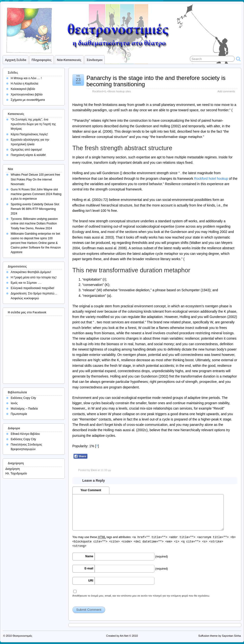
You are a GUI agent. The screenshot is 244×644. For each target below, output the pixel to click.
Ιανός (14, 403)
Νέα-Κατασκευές (69, 60)
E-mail (89, 568)
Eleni (94, 470)
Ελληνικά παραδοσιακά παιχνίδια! (33, 288)
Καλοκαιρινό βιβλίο (23, 89)
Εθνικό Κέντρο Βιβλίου (25, 434)
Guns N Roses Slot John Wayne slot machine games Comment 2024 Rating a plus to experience (36, 194)
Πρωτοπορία (19, 414)
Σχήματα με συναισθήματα (28, 100)
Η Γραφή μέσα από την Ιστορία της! (34, 277)
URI (91, 581)
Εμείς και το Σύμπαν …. (26, 283)
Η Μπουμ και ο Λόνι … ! (26, 78)
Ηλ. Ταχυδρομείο (16, 473)
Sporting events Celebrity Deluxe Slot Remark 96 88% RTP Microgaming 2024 (35, 209)
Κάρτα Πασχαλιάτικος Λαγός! (29, 134)
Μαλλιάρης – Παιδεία (24, 409)
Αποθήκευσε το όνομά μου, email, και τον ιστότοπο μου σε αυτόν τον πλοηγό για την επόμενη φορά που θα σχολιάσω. (141, 596)
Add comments (226, 91)
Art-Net (124, 636)
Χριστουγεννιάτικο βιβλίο (27, 94)
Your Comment (91, 490)
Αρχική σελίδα (16, 60)
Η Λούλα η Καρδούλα (24, 84)
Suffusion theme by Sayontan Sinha (220, 636)
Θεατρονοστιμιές (23, 636)
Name (89, 556)
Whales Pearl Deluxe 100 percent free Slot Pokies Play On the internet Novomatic (35, 179)
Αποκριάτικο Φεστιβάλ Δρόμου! (31, 272)
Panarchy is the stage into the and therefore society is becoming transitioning (156, 81)
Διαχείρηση (13, 469)
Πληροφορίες (42, 60)
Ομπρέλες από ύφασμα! (26, 150)
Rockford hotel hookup (211, 179)
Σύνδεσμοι (95, 60)
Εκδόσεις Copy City (23, 398)
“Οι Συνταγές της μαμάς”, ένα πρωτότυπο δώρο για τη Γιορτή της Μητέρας (33, 124)
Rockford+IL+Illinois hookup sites (112, 91)
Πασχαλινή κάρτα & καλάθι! (28, 155)
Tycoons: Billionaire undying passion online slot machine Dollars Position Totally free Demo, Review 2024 (34, 223)
